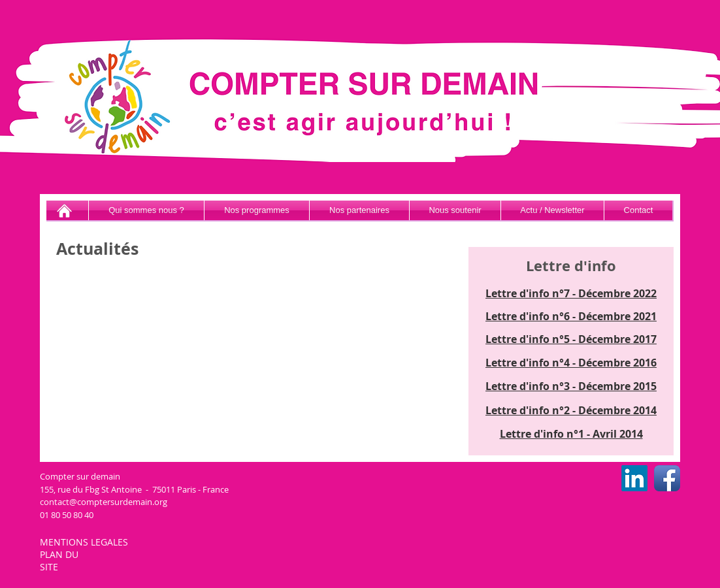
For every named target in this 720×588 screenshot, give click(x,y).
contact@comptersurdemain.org (104, 502)
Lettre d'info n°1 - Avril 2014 (571, 434)
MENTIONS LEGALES (85, 542)
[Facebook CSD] (667, 478)
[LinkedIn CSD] (634, 478)
